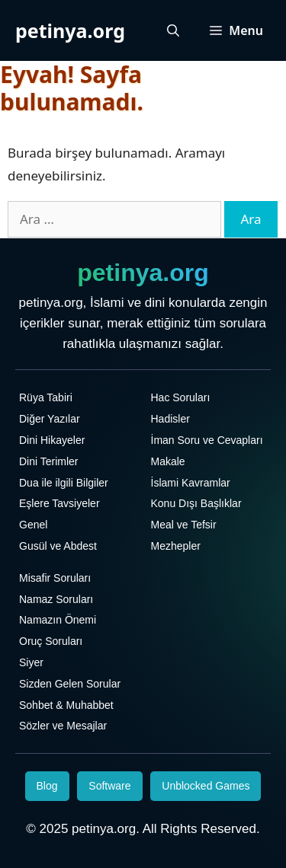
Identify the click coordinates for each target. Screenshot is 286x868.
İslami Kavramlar (191, 483)
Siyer (31, 662)
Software (109, 786)
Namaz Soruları (56, 599)
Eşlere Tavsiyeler (59, 503)
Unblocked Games (206, 786)
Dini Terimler (49, 461)
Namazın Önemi (58, 620)
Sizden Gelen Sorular (70, 684)
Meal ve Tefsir (184, 525)
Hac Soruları (181, 397)
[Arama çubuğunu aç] (173, 30)
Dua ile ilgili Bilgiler (64, 483)
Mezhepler (176, 546)
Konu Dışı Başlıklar (196, 503)
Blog (47, 786)
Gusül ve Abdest (58, 546)
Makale (168, 461)
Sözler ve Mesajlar (63, 726)
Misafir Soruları (55, 578)
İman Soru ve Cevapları (207, 440)
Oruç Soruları (51, 641)
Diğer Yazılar (50, 419)
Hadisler (170, 419)
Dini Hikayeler (52, 440)
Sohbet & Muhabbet (66, 705)
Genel (33, 525)
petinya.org (70, 30)
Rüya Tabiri (46, 397)
